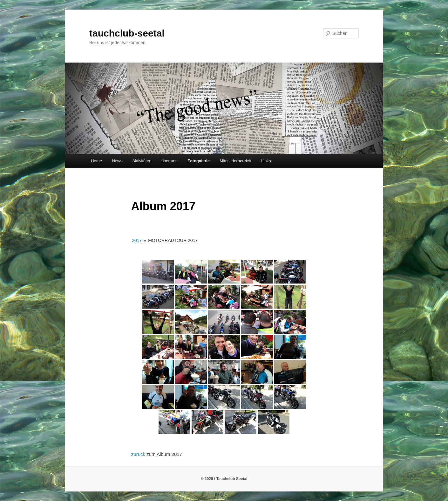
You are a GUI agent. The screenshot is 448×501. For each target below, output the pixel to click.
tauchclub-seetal (127, 33)
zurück (139, 454)
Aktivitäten (142, 161)
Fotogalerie (199, 161)
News (117, 161)
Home (96, 161)
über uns (170, 161)
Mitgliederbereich (236, 161)
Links (266, 161)
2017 (137, 240)
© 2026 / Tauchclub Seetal (224, 479)
